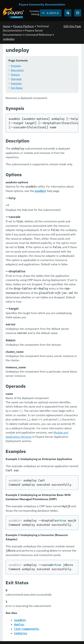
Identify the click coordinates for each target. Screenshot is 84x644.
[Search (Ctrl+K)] (68, 13)
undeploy (9, 39)
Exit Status (17, 88)
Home (7, 26)
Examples (16, 83)
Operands (16, 79)
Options (15, 75)
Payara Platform (24, 26)
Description (17, 70)
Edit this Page (72, 26)
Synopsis (16, 66)
